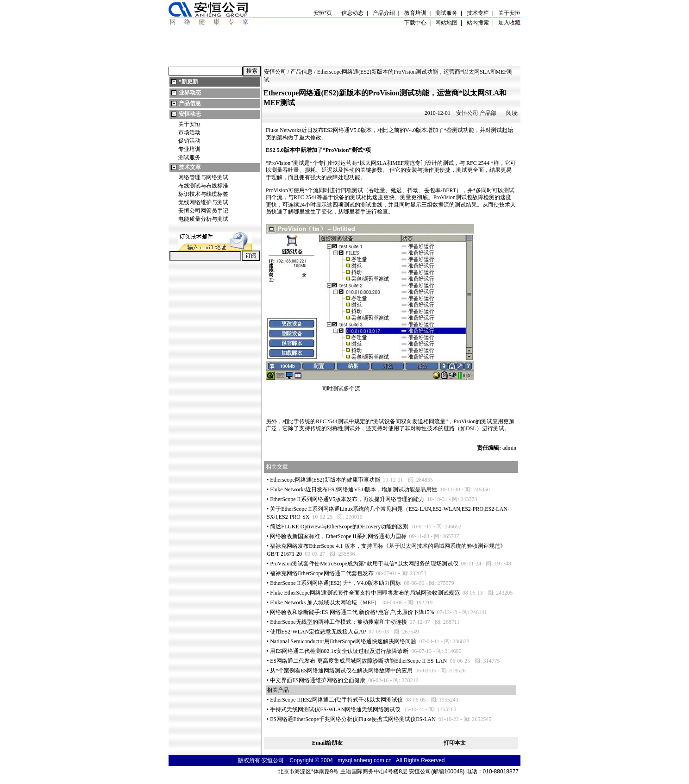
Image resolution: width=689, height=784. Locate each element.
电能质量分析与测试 (203, 219)
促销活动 (189, 141)
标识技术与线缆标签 (203, 194)
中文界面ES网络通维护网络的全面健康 (318, 680)
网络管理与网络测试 (203, 177)
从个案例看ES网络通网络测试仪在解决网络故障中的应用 (341, 671)
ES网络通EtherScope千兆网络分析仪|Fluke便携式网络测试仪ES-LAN (353, 719)
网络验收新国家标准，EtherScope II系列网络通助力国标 (338, 536)
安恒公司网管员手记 (203, 211)
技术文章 (190, 167)
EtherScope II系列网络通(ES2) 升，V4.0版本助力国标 (335, 583)
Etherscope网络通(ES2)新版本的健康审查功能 (325, 480)
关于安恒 (189, 124)
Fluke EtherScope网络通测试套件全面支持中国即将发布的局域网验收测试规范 (365, 593)
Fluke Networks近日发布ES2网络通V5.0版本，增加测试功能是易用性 (354, 489)
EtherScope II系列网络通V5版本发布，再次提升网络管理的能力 (347, 499)
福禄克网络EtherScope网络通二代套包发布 (322, 573)
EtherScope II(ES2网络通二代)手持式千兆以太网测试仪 (336, 700)
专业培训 (189, 149)
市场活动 (189, 132)
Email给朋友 (328, 743)
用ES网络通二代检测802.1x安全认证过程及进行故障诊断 (339, 651)
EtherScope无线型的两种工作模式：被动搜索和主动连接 (338, 622)
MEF (398, 163)
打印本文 (455, 743)
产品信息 (190, 103)
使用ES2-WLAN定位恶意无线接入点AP (318, 632)
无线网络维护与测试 (203, 202)
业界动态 (190, 93)
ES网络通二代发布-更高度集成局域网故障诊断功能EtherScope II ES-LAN (358, 661)
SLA (382, 163)
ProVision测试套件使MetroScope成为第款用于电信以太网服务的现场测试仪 (364, 564)
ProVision (337, 150)
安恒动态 (190, 114)
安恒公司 (275, 72)
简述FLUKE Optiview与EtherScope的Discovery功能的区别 (339, 527)
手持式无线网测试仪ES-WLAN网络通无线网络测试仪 (335, 709)
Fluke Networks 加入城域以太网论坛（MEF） (325, 602)
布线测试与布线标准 (203, 186)
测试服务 (189, 157)
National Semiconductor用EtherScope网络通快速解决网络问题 (343, 641)
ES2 (328, 130)
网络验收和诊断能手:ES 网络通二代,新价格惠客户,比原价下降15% (352, 612)
